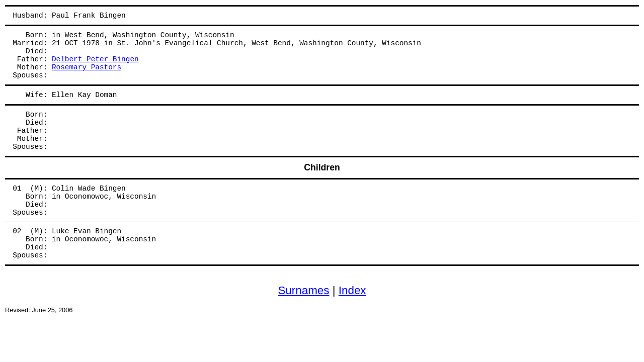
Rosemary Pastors (87, 67)
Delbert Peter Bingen (95, 59)
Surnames (303, 290)
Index (352, 290)
